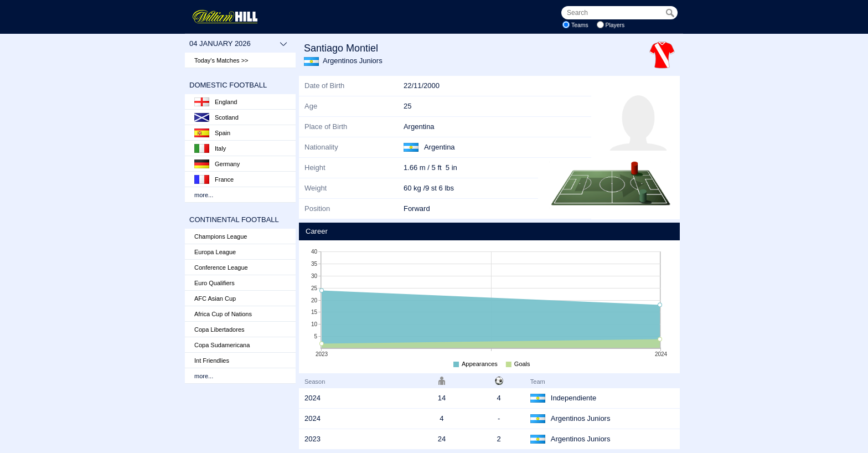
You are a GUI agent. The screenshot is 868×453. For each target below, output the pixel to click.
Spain (212, 133)
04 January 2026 (238, 44)
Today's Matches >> (221, 60)
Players (615, 25)
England (216, 102)
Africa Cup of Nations (223, 314)
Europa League (215, 252)
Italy (210, 148)
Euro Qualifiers (215, 283)
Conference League (221, 267)
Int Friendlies (212, 361)
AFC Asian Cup (215, 298)
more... (204, 195)
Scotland (216, 117)
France (214, 179)
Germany (217, 164)
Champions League (221, 236)
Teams (580, 25)
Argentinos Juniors (353, 61)
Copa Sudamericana (222, 345)
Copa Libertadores (219, 330)
